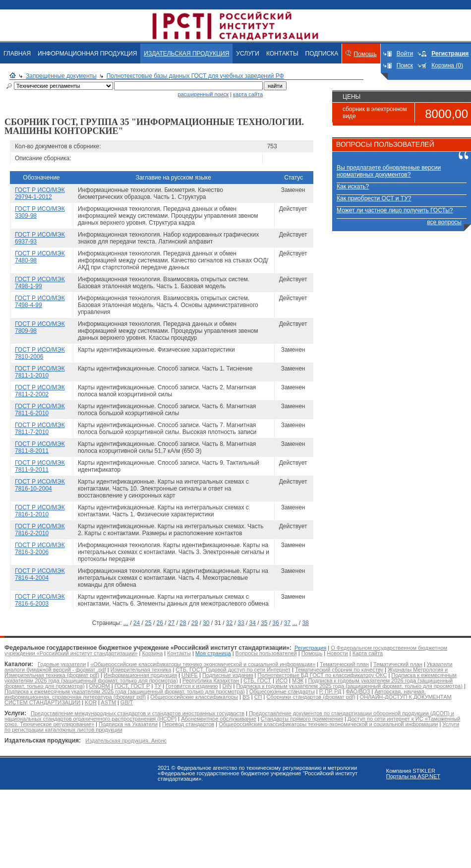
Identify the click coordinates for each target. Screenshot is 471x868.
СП (258, 697)
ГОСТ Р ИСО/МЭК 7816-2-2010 (40, 530)
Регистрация (310, 648)
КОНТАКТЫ (282, 54)
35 (264, 623)
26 (160, 623)
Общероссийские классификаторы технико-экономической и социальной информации (328, 724)
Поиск (405, 65)
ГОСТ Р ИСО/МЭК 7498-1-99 (40, 283)
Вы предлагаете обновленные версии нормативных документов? (389, 171)
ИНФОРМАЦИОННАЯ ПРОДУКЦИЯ (87, 54)
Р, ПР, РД (330, 691)
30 (206, 623)
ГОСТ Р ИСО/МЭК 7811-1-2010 (40, 372)
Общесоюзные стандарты (282, 691)
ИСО (282, 681)
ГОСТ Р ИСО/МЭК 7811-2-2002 (40, 391)
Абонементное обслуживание (219, 719)
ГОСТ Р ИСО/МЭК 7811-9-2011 (40, 466)
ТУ (158, 686)
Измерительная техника (141, 670)
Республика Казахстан (211, 681)
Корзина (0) (447, 65)
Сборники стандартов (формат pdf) (311, 697)
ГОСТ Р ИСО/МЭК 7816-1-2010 (40, 511)
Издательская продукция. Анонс (126, 741)
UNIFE (190, 675)
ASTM (108, 702)
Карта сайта (368, 653)
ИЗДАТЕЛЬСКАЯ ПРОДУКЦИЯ (186, 54)
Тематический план (344, 664)
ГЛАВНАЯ (17, 54)
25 (148, 623)
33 (241, 623)
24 (137, 623)
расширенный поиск (203, 94)
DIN (227, 686)
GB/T (127, 702)
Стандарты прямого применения (302, 719)
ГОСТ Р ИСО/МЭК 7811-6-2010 (40, 410)
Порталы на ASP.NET (413, 776)
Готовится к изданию (192, 686)
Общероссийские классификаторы (194, 697)
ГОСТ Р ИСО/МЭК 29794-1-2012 (40, 193)
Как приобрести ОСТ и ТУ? (374, 198)
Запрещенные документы (61, 76)
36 (275, 623)
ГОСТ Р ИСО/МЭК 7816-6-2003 (40, 600)
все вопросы (444, 222)
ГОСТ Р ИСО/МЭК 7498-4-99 (40, 302)
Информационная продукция (140, 675)
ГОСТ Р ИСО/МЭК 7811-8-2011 (40, 447)
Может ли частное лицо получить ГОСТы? (395, 210)
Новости (337, 653)
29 (195, 623)
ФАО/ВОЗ (358, 691)
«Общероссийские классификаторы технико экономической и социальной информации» (203, 664)
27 (171, 623)
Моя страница (213, 653)
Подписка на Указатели (128, 724)
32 (229, 623)
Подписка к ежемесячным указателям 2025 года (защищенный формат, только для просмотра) (125, 691)
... (126, 623)
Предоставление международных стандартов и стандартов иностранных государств (138, 713)
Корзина (152, 653)
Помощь (365, 54)
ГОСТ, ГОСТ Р (132, 686)
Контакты (179, 653)
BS (246, 697)
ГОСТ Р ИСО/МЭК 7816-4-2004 (40, 574)
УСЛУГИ (248, 54)
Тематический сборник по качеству (339, 670)
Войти (405, 54)
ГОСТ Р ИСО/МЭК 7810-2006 (40, 353)
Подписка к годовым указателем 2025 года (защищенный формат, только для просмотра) (349, 686)
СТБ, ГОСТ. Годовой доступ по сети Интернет (233, 670)
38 (305, 623)
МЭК (298, 681)
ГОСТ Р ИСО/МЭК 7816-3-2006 (40, 549)
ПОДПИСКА (322, 54)
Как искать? (353, 186)
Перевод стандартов (188, 724)
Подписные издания (228, 675)
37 (287, 623)
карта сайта (248, 94)
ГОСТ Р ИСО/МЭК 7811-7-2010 (40, 429)
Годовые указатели (62, 664)
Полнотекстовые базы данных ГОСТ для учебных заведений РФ (195, 76)
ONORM (100, 686)
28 (183, 623)
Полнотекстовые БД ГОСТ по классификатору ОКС (323, 675)
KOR (91, 702)
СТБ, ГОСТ (257, 681)
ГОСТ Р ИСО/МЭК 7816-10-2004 (40, 485)
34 (253, 623)
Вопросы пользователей (266, 653)
